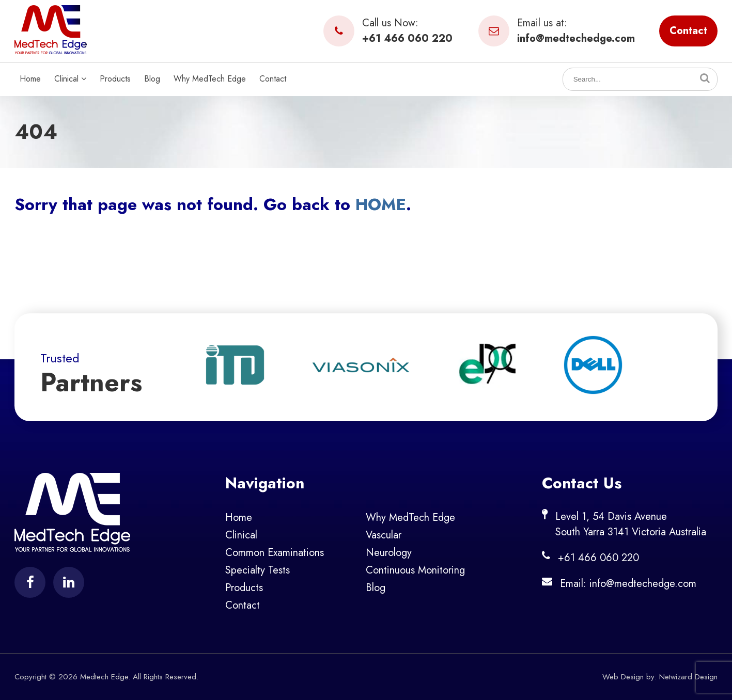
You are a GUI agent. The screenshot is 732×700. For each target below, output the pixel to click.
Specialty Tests (258, 570)
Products (115, 79)
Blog (152, 79)
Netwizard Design (688, 677)
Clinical (70, 79)
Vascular (384, 535)
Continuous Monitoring (415, 570)
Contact (688, 31)
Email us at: (557, 31)
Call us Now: (388, 31)
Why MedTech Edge (210, 79)
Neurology (389, 553)
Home (30, 79)
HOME (381, 204)
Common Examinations (275, 553)
